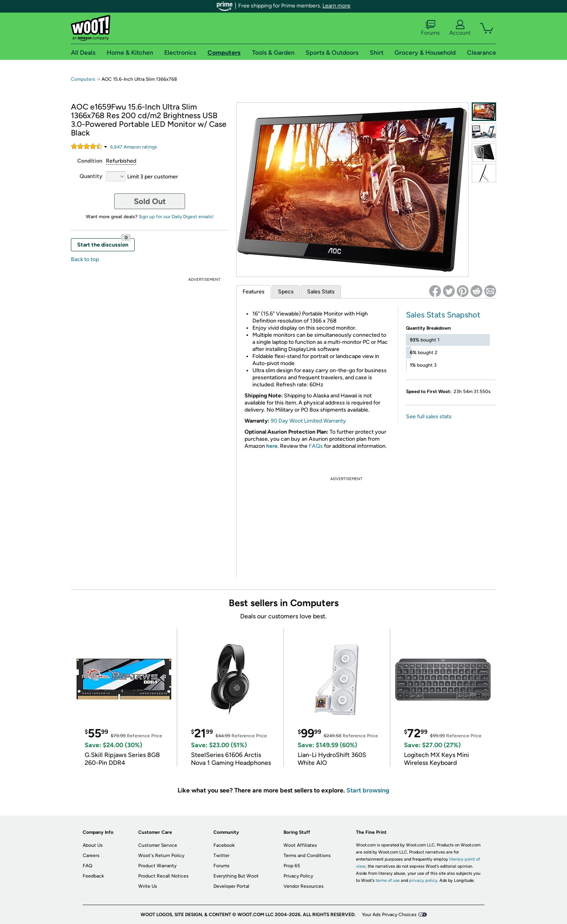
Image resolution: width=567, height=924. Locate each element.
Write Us (148, 886)
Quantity (91, 176)
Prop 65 (292, 866)
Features (254, 292)
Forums (430, 28)
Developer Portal (231, 886)
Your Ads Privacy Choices (389, 915)
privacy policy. (424, 880)
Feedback (93, 876)
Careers (91, 855)
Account (460, 28)
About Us (93, 845)
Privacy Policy (298, 876)
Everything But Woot (236, 876)
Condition (90, 161)
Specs (286, 292)
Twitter (221, 855)
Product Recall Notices (163, 876)
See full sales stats (429, 417)
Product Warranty (157, 866)
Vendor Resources (304, 886)
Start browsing (368, 790)
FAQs (316, 446)
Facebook (224, 845)
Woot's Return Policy (161, 855)
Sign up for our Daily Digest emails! (176, 217)
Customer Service (158, 845)
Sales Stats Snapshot (443, 315)
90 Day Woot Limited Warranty (308, 421)
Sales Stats (321, 292)
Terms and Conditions (307, 855)
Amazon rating (134, 147)
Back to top (85, 259)
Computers (83, 79)
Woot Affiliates (300, 845)
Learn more (336, 6)
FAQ (87, 866)
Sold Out (150, 201)
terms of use (388, 880)
